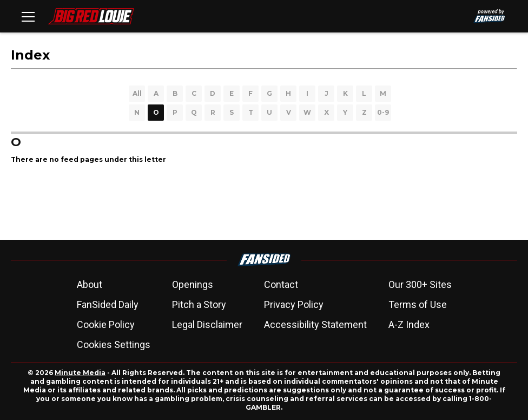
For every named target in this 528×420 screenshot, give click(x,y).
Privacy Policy (294, 304)
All (137, 93)
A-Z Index (409, 324)
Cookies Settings (114, 344)
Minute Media (80, 373)
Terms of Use (418, 304)
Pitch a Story (199, 304)
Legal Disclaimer (207, 324)
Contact (281, 284)
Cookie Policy (106, 324)
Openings (193, 284)
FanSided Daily (108, 304)
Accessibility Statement (315, 324)
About (90, 284)
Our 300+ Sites (420, 284)
